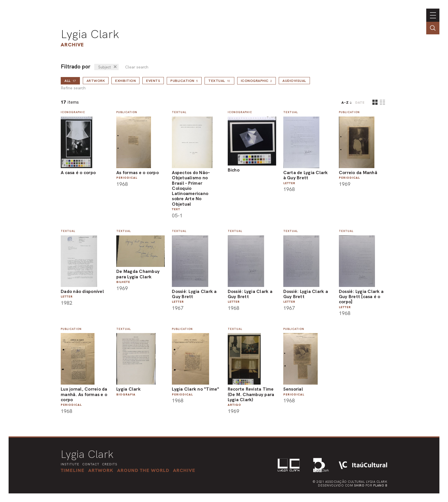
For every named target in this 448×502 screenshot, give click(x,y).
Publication (184, 81)
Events (153, 81)
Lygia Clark (90, 34)
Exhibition (125, 81)
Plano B (380, 485)
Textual (219, 81)
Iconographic (257, 81)
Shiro (359, 485)
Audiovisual (294, 81)
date (360, 103)
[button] (143, 470)
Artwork (96, 81)
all (70, 81)
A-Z (345, 103)
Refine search (73, 88)
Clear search (137, 67)
